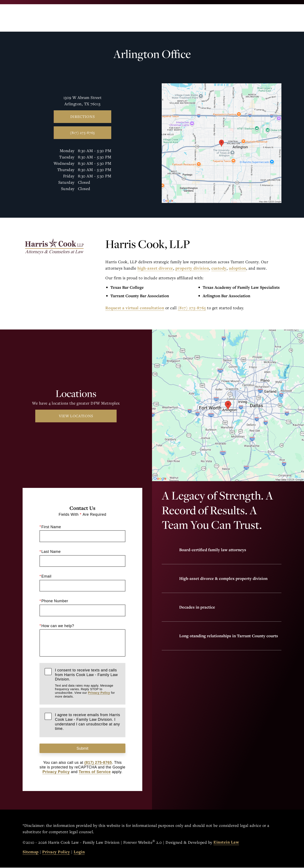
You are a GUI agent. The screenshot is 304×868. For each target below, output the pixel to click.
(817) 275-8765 (192, 308)
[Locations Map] (222, 143)
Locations (212, 18)
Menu (271, 18)
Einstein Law (226, 843)
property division (192, 268)
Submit (82, 749)
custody (219, 268)
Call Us (183, 18)
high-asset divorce (155, 268)
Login (79, 852)
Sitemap (31, 852)
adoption (237, 268)
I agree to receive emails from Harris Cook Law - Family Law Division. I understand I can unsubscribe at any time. (88, 722)
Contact (242, 18)
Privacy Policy (99, 693)
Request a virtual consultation (135, 308)
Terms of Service (95, 772)
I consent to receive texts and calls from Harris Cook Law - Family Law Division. (88, 683)
